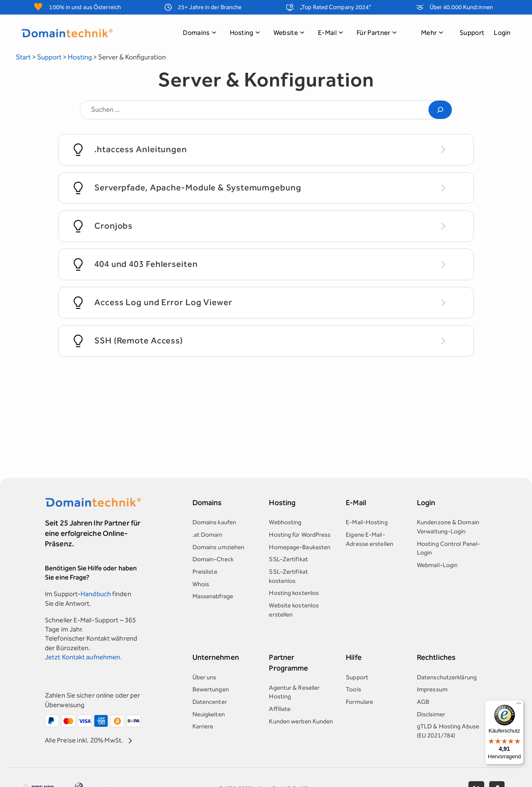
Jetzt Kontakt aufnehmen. (83, 657)
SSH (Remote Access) (139, 340)
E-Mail (331, 33)
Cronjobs (113, 226)
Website (289, 33)
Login (502, 33)
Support (472, 33)
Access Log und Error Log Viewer (163, 302)
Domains (199, 33)
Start (23, 57)
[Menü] (519, 705)
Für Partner (377, 33)
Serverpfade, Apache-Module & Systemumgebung (198, 187)
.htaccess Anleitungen (141, 149)
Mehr (432, 33)
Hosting (245, 33)
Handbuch (96, 594)
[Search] (440, 110)
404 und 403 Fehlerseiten (146, 264)
